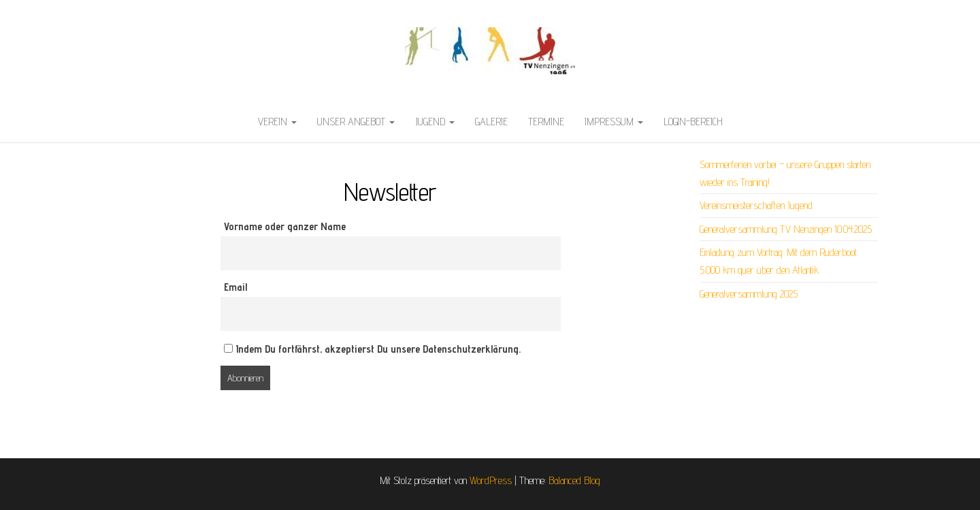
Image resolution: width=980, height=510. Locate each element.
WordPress (491, 480)
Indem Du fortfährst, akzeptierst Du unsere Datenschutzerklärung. (372, 349)
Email (235, 287)
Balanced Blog (574, 480)
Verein (277, 122)
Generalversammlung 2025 (749, 294)
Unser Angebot (356, 122)
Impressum (614, 122)
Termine (546, 122)
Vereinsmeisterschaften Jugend (756, 205)
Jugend (435, 122)
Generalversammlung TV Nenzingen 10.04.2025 (786, 229)
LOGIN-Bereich (693, 122)
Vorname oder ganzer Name (285, 226)
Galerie (491, 122)
